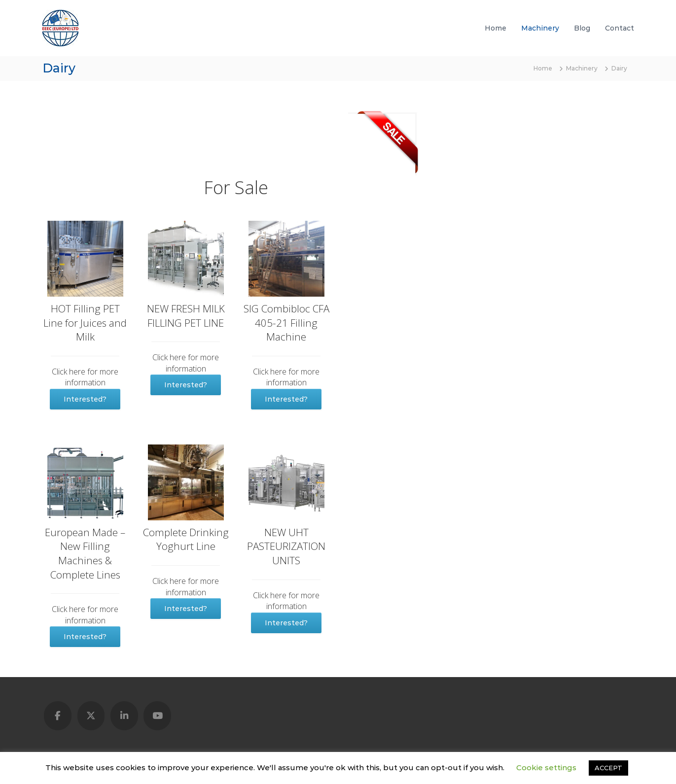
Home (496, 28)
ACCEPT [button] (608, 768)
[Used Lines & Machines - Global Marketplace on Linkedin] (124, 716)
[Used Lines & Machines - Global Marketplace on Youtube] (157, 716)
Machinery (540, 28)
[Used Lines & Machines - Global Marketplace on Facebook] (58, 716)
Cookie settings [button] (546, 767)
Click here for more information (85, 377)
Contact (620, 28)
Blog (582, 28)
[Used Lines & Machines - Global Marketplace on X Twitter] (91, 716)
